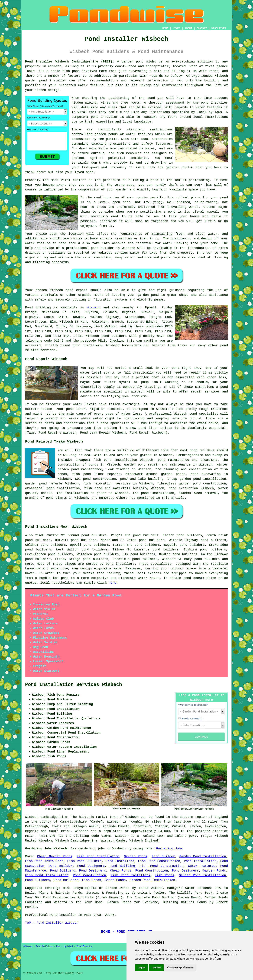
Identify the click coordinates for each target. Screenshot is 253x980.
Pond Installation (200, 861)
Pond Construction (152, 871)
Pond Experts (84, 946)
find (39, 535)
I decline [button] (156, 968)
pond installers (87, 345)
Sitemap (28, 946)
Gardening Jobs (169, 849)
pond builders (114, 336)
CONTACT (202, 28)
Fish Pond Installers (44, 861)
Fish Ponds (164, 875)
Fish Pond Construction (159, 861)
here (112, 583)
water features (127, 569)
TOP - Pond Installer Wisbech (52, 923)
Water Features (202, 866)
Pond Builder (163, 856)
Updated (68, 946)
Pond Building (122, 866)
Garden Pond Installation (203, 856)
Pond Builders (63, 871)
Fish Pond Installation (98, 856)
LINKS (176, 28)
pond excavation (206, 474)
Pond (29, 308)
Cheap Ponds (121, 871)
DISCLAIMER (219, 28)
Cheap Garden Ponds (55, 856)
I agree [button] (142, 968)
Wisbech (94, 308)
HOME (165, 28)
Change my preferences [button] (180, 968)
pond (110, 564)
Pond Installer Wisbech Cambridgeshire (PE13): (70, 62)
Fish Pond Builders (85, 861)
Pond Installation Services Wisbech (74, 685)
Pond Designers (91, 866)
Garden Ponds (136, 856)
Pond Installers (120, 861)
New (58, 946)
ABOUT (189, 28)
